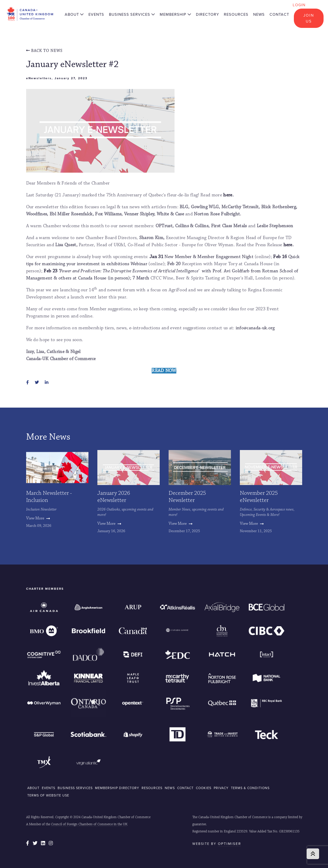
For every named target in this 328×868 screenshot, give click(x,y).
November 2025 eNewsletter (259, 497)
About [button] (74, 14)
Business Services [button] (132, 14)
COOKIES (204, 788)
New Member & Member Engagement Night (202, 257)
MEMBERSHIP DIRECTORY (117, 788)
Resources (236, 14)
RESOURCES (152, 788)
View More (38, 518)
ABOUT (33, 788)
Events (96, 14)
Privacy (221, 788)
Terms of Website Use (48, 795)
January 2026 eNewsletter (114, 497)
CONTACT (185, 788)
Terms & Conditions (250, 788)
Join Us (309, 18)
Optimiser (229, 844)
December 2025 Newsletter (187, 497)
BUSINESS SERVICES (75, 788)
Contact (279, 14)
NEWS (170, 788)
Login (299, 5)
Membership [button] (175, 14)
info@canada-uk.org (255, 328)
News (259, 14)
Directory (207, 14)
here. (228, 195)
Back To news (44, 51)
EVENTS (49, 788)
